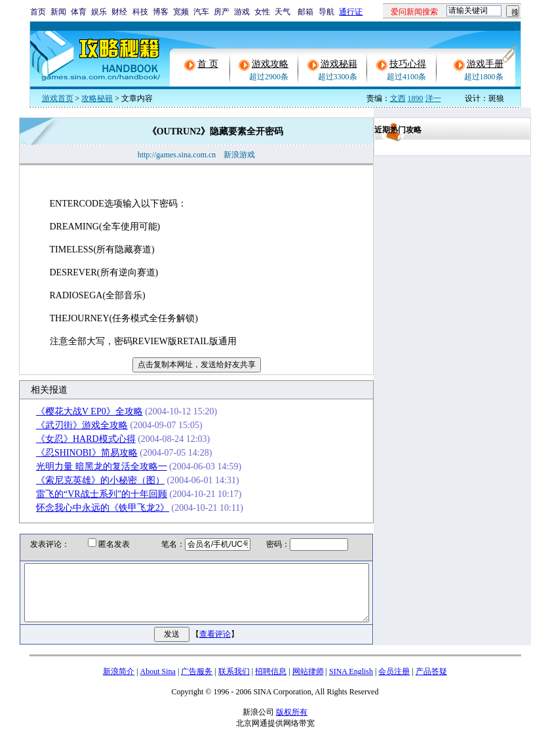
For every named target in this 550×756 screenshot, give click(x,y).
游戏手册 (485, 64)
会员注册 (394, 683)
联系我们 (234, 683)
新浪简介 (119, 683)
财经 (119, 12)
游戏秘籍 (339, 64)
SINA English (351, 683)
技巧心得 (408, 64)
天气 (283, 12)
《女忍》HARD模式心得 (72, 439)
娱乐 (99, 12)
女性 (262, 12)
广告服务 (197, 683)
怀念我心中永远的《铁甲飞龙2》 (89, 508)
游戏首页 (58, 98)
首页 (38, 12)
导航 (326, 12)
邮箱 (305, 12)
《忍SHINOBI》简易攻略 (73, 453)
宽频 (181, 12)
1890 (416, 98)
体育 (79, 12)
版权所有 (292, 724)
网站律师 (308, 683)
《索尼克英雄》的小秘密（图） (87, 480)
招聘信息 (271, 683)
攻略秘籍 (97, 98)
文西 (398, 98)
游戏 (242, 12)
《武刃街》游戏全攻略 (68, 425)
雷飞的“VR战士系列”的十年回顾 (88, 494)
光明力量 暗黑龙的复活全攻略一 (88, 467)
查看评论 (218, 646)
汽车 (201, 12)
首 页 (208, 64)
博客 (161, 12)
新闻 (58, 12)
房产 (222, 12)
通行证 (351, 12)
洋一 (433, 98)
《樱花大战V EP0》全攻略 (76, 411)
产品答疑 (431, 683)
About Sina (158, 683)
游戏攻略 (270, 64)
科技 (140, 12)
